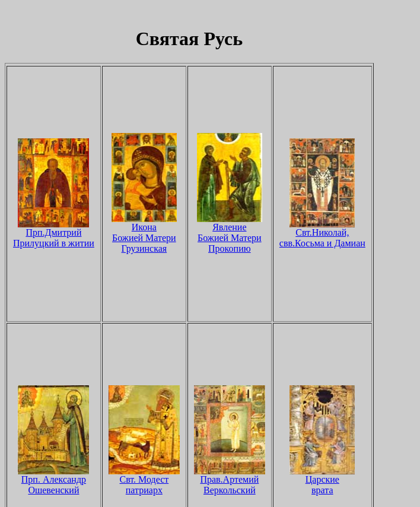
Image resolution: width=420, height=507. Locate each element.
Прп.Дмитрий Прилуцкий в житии (54, 234)
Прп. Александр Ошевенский (53, 481)
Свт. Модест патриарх (144, 481)
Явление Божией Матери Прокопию (230, 234)
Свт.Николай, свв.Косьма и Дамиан (322, 234)
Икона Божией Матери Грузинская (144, 234)
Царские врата (322, 481)
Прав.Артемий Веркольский (230, 481)
